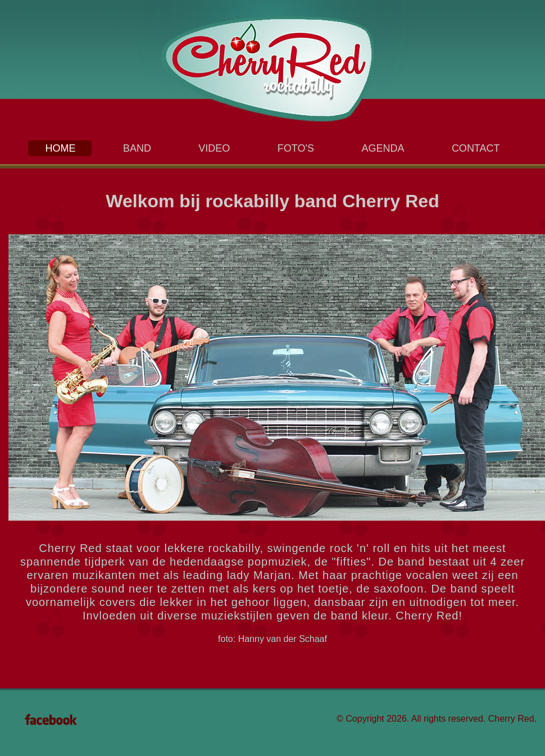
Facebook (51, 719)
